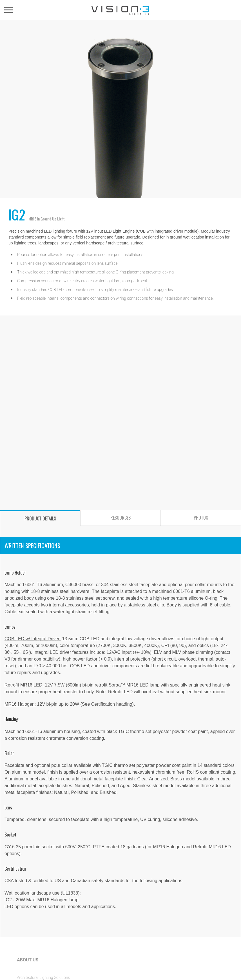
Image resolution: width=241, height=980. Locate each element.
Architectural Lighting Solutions (43, 977)
